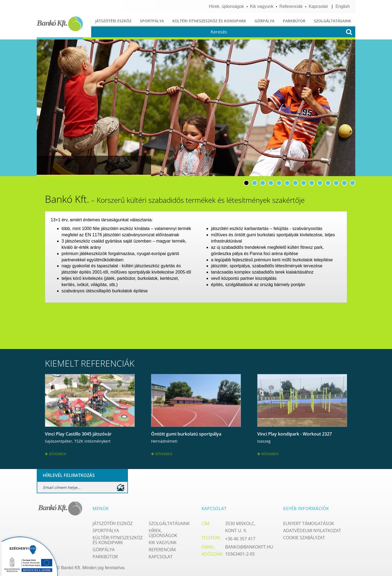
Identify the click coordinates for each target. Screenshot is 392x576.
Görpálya (264, 21)
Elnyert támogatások (309, 523)
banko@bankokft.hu (249, 546)
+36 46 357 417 (240, 538)
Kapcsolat (318, 6)
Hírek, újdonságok (226, 6)
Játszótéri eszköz (113, 21)
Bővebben (56, 454)
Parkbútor (294, 21)
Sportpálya (152, 21)
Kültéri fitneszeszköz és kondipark (209, 21)
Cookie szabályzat (304, 537)
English (343, 6)
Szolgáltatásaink (333, 21)
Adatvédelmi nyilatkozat (312, 530)
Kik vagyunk (262, 6)
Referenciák (291, 6)
